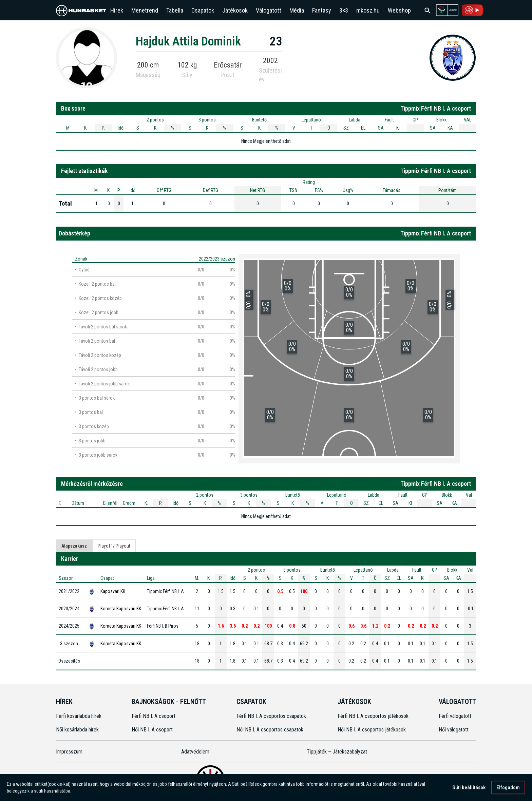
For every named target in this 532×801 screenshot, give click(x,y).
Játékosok (235, 10)
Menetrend (145, 10)
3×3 (344, 10)
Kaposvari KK (113, 591)
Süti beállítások (469, 790)
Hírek (117, 10)
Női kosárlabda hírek (77, 730)
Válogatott (269, 10)
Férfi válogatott (455, 716)
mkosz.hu (368, 10)
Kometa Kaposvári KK (121, 609)
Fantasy (322, 10)
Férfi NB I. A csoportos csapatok (272, 716)
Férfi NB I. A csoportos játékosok (373, 716)
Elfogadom (508, 790)
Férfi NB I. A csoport (154, 716)
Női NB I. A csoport (152, 730)
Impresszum (69, 752)
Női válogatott (454, 730)
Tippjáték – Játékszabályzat (337, 752)
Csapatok (203, 10)
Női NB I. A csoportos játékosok (372, 730)
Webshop (399, 10)
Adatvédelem (195, 752)
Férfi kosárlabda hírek (79, 716)
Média (297, 10)
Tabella (175, 10)
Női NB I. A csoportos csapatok (271, 730)
